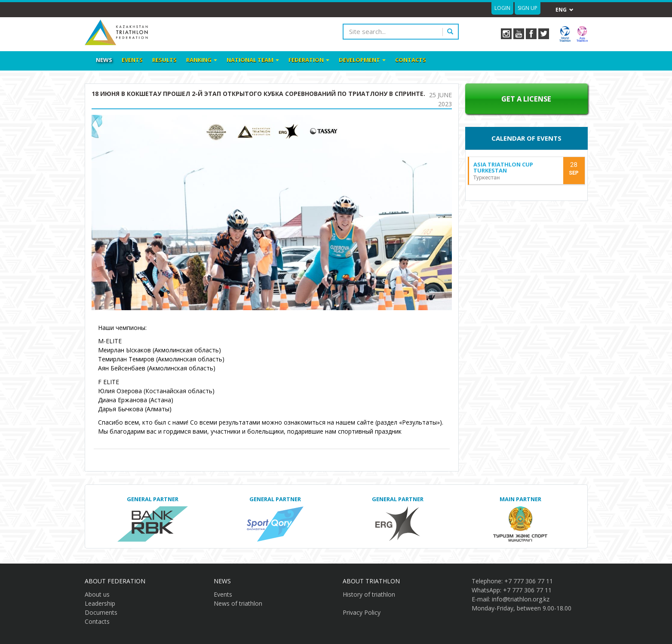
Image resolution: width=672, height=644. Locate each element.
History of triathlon (369, 594)
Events (132, 60)
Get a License (526, 99)
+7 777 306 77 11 (529, 581)
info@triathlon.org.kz (521, 599)
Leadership (100, 603)
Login (502, 8)
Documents (101, 612)
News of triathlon (238, 603)
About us (97, 594)
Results (164, 60)
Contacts (411, 60)
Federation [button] (309, 60)
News (104, 60)
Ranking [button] (202, 60)
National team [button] (253, 60)
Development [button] (362, 60)
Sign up (528, 8)
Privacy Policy (362, 612)
